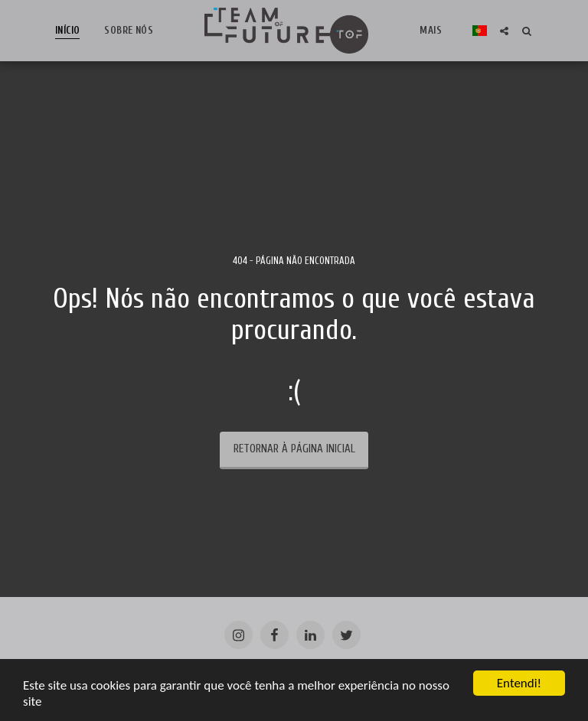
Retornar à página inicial (294, 449)
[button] (504, 31)
